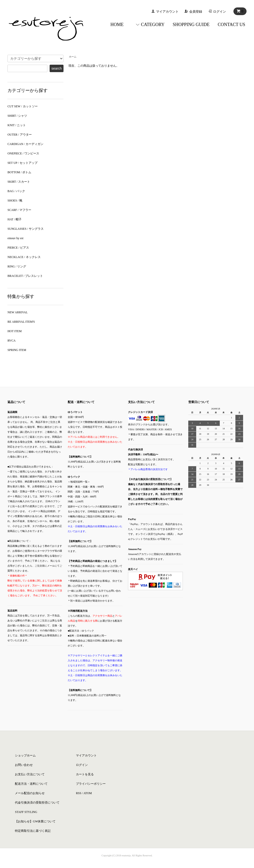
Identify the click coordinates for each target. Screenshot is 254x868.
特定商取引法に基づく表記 (33, 831)
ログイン (220, 12)
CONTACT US (232, 25)
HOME (117, 25)
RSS (79, 793)
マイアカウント (167, 12)
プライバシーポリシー (91, 784)
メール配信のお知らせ (30, 793)
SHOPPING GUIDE (191, 25)
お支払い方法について (30, 774)
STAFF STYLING (26, 812)
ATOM (88, 793)
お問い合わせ (24, 765)
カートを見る (85, 774)
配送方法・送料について (31, 784)
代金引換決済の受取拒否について (37, 803)
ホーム (73, 57)
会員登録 (196, 12)
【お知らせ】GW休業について (35, 821)
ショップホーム (25, 755)
